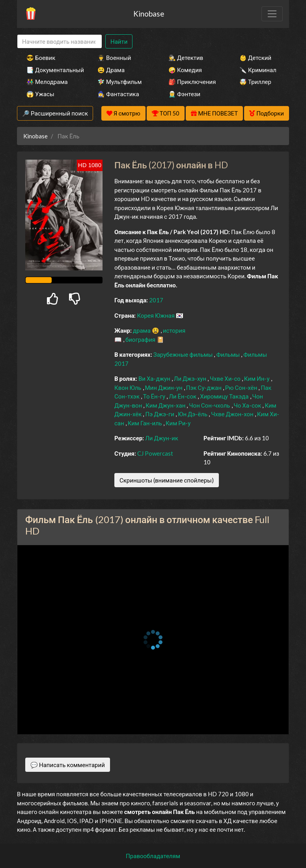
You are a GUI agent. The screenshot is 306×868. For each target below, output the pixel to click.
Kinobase (149, 14)
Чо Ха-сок (248, 405)
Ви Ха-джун (155, 378)
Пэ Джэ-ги (160, 414)
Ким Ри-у (178, 423)
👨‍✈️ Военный (114, 58)
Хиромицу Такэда (225, 396)
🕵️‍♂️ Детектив (186, 58)
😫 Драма (111, 70)
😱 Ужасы (40, 94)
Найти (119, 41)
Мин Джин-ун (164, 387)
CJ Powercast (155, 453)
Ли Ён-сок (183, 396)
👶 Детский (255, 58)
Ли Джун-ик (162, 438)
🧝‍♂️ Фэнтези (184, 94)
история (174, 330)
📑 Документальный (51, 70)
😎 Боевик (41, 58)
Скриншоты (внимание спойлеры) (167, 480)
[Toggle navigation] (272, 14)
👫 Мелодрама (47, 82)
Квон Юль (129, 387)
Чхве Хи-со (226, 378)
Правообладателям (153, 856)
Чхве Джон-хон (233, 414)
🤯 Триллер (255, 82)
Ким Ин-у (257, 378)
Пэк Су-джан (204, 387)
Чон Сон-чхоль (210, 405)
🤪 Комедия (185, 70)
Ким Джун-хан (166, 405)
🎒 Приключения (192, 82)
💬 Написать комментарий (68, 765)
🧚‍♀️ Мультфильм (119, 82)
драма (142, 330)
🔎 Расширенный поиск (55, 113)
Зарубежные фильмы (184, 354)
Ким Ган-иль (146, 423)
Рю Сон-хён (242, 387)
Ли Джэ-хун (191, 378)
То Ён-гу (155, 396)
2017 (156, 300)
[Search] (60, 42)
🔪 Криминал (258, 70)
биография (141, 339)
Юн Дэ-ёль (193, 414)
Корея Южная (156, 315)
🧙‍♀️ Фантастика (118, 94)
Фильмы (229, 354)
